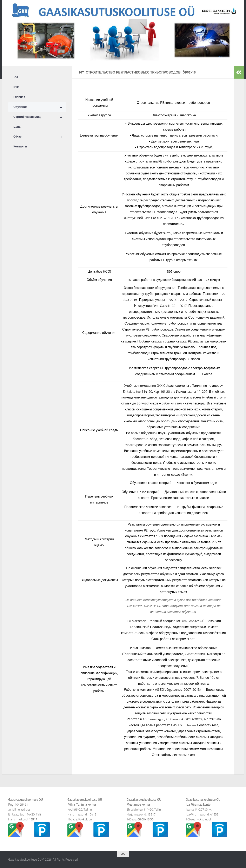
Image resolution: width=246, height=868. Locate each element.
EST (16, 77)
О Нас (40, 137)
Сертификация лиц (40, 117)
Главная (19, 97)
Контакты (20, 147)
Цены (17, 127)
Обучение (40, 107)
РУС (16, 87)
